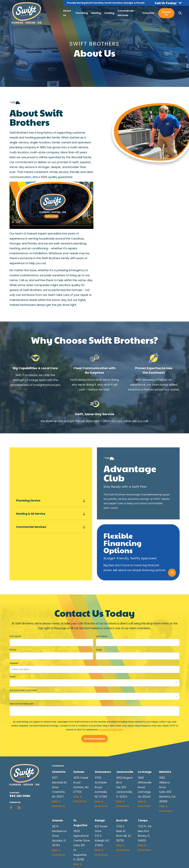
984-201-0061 (20, 796)
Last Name (101, 636)
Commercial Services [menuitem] (125, 13)
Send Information (94, 739)
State (13, 677)
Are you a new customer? (23, 690)
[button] (168, 3)
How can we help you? (22, 704)
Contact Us (166, 13)
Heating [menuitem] (96, 13)
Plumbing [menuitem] (82, 13)
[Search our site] (180, 13)
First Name (15, 636)
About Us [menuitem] (67, 13)
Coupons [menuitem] (148, 13)
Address (14, 663)
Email (99, 650)
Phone (13, 650)
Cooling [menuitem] (109, 13)
